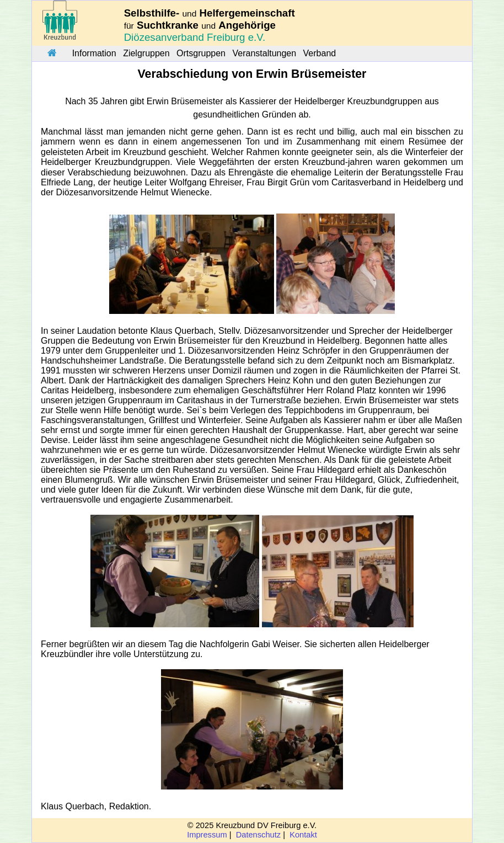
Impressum (207, 835)
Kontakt (303, 835)
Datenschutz (258, 835)
